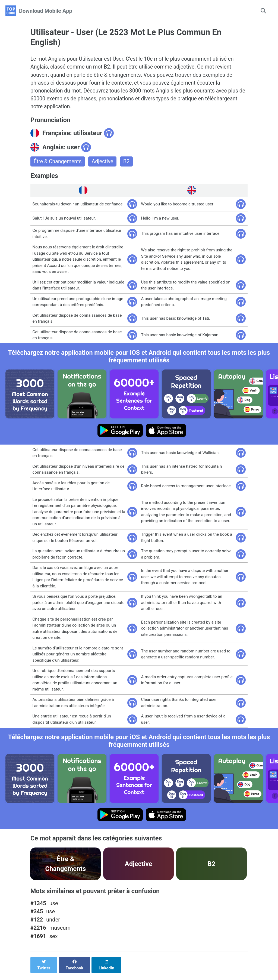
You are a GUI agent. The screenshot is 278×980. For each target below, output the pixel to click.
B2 (128, 164)
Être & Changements (58, 164)
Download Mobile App (46, 11)
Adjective (104, 164)
